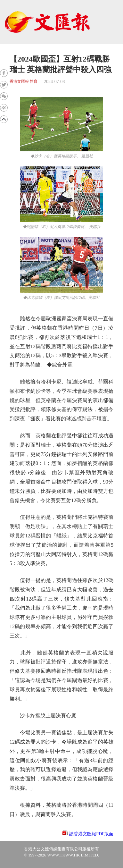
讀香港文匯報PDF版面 (91, 834)
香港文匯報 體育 (24, 82)
